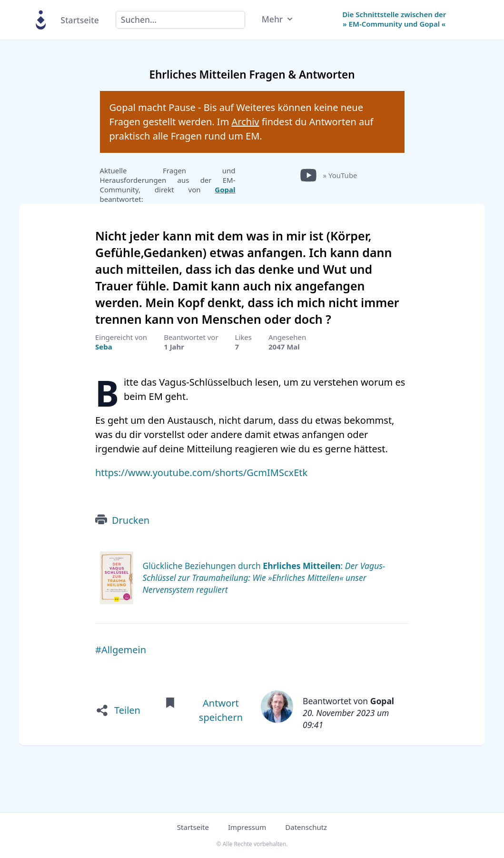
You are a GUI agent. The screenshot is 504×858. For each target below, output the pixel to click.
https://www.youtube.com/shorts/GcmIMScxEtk (201, 473)
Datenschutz (306, 827)
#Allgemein (121, 650)
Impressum (247, 827)
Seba (104, 347)
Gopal (225, 190)
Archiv (246, 122)
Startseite (79, 20)
